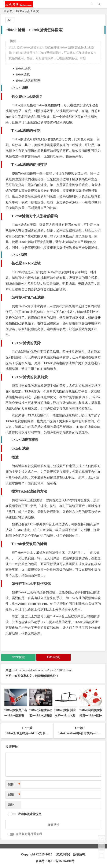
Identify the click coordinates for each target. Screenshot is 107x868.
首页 (8, 11)
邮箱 (14, 795)
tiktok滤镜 (53, 657)
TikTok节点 (23, 11)
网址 (11, 805)
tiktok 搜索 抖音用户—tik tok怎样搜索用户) (65, 715)
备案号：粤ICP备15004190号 (55, 861)
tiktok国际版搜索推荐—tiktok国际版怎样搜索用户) (91, 715)
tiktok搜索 (18, 657)
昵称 (14, 785)
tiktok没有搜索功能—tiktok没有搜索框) (41, 715)
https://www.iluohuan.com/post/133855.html (43, 670)
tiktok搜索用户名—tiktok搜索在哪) (16, 715)
